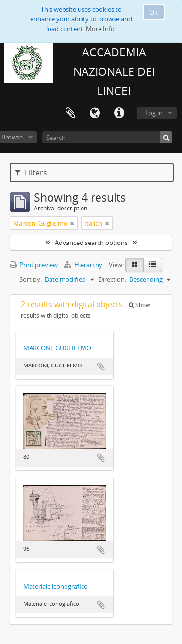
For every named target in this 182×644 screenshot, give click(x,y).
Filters (31, 173)
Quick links (119, 113)
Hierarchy (84, 265)
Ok (154, 12)
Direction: (112, 279)
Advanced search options (91, 243)
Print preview (34, 265)
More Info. (101, 29)
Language (95, 113)
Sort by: (31, 279)
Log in (154, 113)
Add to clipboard (101, 366)
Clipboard (70, 113)
